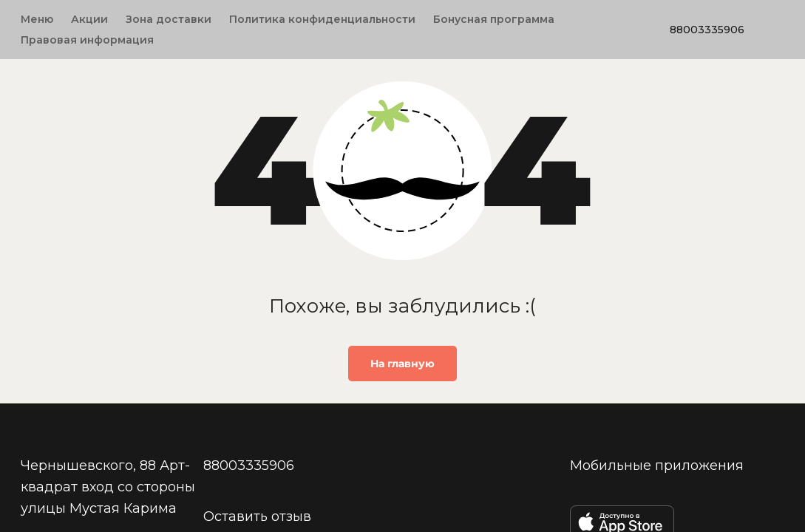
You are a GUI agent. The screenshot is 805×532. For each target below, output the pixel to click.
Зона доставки (169, 19)
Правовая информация (87, 40)
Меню (37, 19)
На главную (402, 364)
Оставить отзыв (257, 516)
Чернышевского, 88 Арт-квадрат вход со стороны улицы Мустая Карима (108, 486)
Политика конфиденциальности (322, 19)
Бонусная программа (494, 19)
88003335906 (707, 30)
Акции (89, 19)
